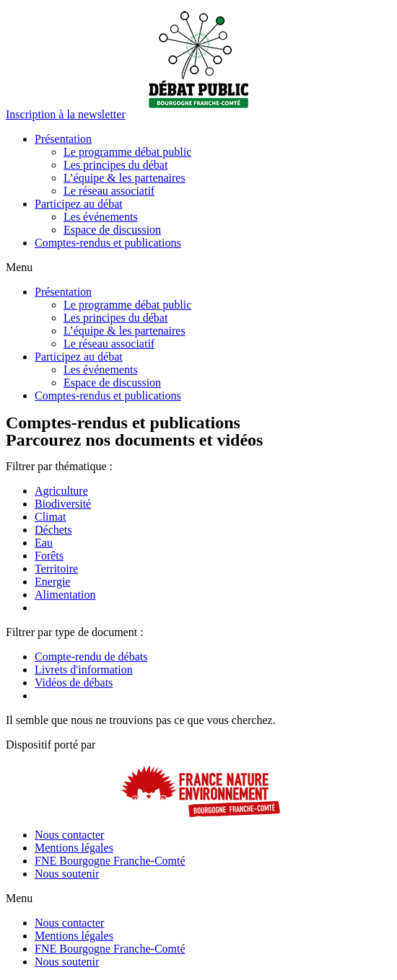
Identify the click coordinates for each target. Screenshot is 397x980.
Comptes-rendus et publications (108, 243)
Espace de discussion (112, 230)
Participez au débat (79, 204)
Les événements (101, 217)
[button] (66, 114)
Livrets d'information (84, 670)
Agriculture (61, 491)
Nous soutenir (67, 874)
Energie (52, 582)
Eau (44, 543)
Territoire (56, 569)
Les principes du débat (115, 165)
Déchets (53, 530)
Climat (51, 517)
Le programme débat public (127, 152)
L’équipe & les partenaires (125, 178)
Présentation (63, 139)
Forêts (49, 556)
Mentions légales (74, 848)
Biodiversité (63, 504)
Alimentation (65, 595)
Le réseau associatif (109, 191)
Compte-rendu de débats (91, 657)
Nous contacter (69, 835)
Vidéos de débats (74, 683)
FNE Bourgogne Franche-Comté (110, 861)
